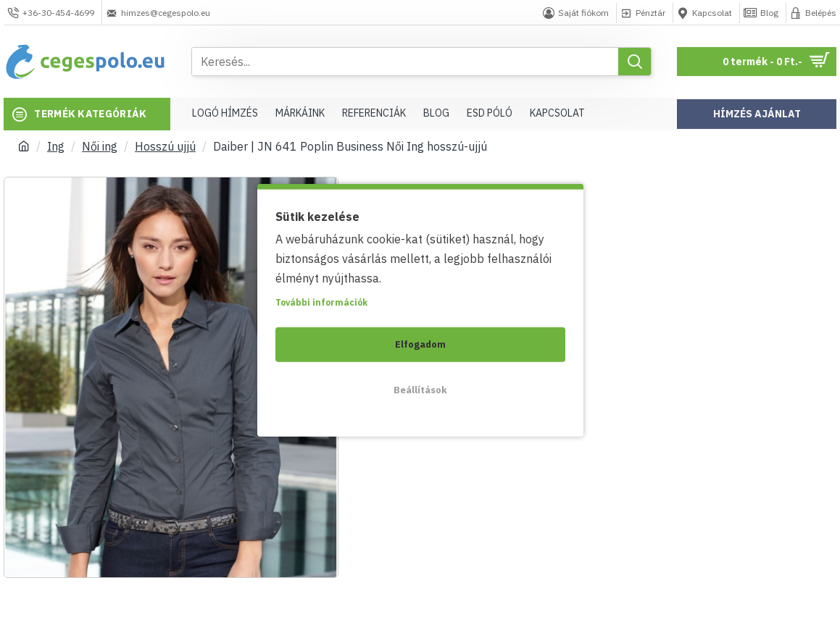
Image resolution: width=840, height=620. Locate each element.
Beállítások (420, 389)
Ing (56, 146)
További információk (321, 302)
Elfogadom (420, 344)
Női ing (100, 146)
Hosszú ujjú (165, 146)
